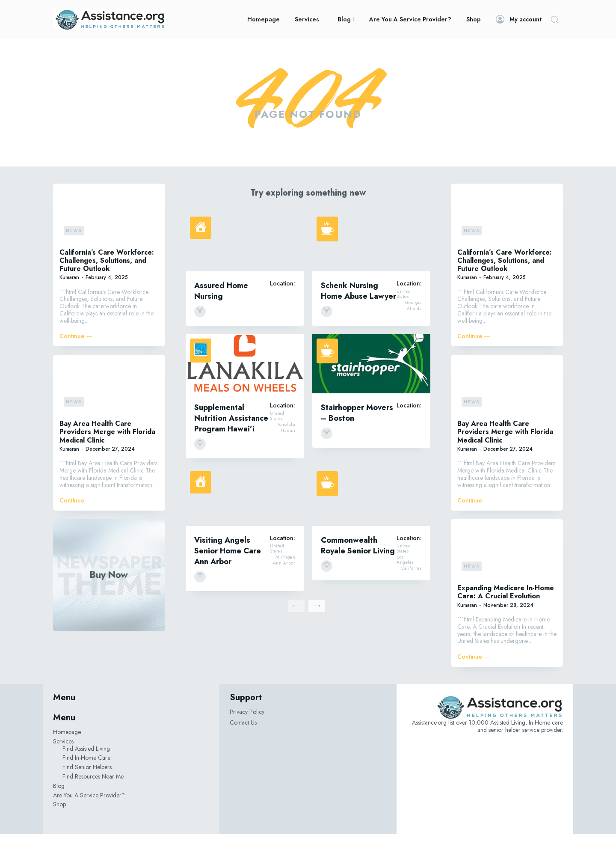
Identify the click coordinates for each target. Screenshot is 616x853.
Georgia (414, 322)
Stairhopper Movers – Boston (357, 432)
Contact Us (243, 741)
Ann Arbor (284, 583)
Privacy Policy (247, 731)
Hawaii (288, 450)
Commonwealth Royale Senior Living (358, 564)
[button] (554, 19)
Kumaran (69, 297)
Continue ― (76, 355)
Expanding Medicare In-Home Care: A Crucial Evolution (506, 611)
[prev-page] (296, 625)
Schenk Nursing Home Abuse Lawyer (358, 310)
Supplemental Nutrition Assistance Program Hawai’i (231, 437)
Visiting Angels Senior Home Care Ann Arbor (228, 570)
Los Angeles (405, 579)
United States (404, 313)
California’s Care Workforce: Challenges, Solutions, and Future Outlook (107, 279)
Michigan (285, 577)
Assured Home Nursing (221, 310)
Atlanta (415, 328)
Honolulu (285, 444)
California (411, 588)
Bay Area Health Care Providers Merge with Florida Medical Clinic (107, 451)
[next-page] (317, 625)
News (74, 249)
